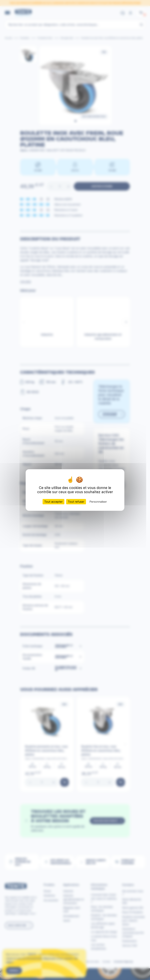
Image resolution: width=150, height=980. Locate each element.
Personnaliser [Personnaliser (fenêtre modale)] (98, 502)
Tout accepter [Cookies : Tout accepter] (53, 502)
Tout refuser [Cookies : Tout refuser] (76, 502)
